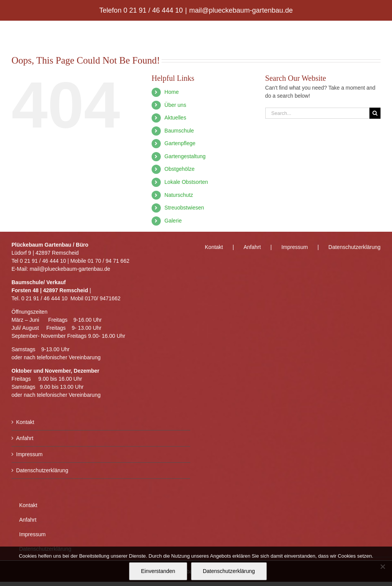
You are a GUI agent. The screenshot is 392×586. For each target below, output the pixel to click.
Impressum (29, 454)
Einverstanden (158, 571)
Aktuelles (176, 118)
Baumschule (179, 131)
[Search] (375, 113)
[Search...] (317, 113)
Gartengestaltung (185, 156)
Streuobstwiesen (185, 208)
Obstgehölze (180, 169)
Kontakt (25, 422)
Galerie (173, 221)
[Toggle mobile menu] (376, 33)
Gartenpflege (180, 143)
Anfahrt (25, 438)
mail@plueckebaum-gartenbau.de (241, 10)
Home (172, 92)
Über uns (176, 105)
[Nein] (382, 566)
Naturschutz (179, 195)
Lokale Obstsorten (186, 182)
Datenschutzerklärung (42, 470)
